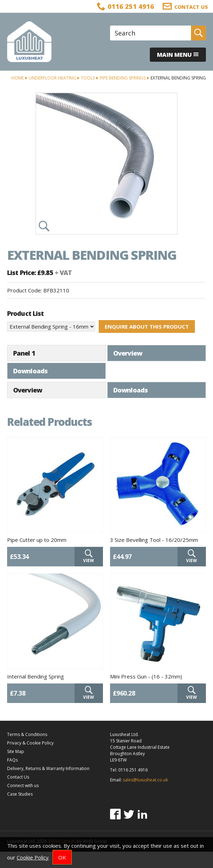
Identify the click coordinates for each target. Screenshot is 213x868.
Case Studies (20, 810)
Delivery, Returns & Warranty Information (48, 785)
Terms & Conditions (27, 751)
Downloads (130, 353)
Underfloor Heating (52, 78)
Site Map (16, 768)
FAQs (12, 776)
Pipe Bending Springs (123, 78)
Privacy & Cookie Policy (30, 759)
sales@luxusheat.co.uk (145, 796)
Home (18, 78)
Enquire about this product (147, 326)
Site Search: (110, 26)
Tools (88, 78)
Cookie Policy (33, 857)
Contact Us (18, 793)
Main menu (178, 55)
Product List (25, 313)
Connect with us (23, 802)
